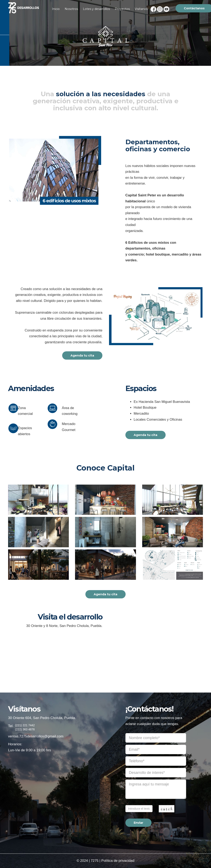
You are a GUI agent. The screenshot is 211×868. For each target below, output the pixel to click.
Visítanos (141, 9)
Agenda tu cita (82, 355)
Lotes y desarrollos (96, 9)
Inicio (56, 9)
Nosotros (71, 9)
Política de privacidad (118, 861)
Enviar (138, 823)
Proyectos (122, 9)
